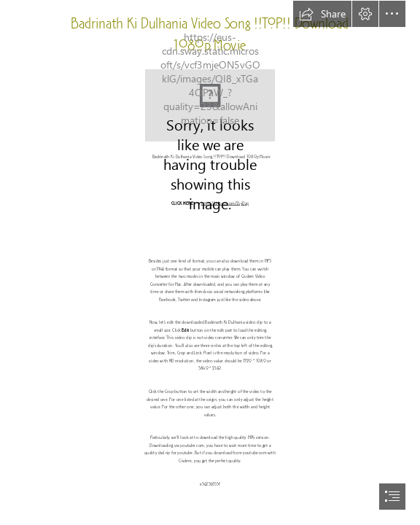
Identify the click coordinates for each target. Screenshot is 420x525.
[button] (322, 14)
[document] (210, 262)
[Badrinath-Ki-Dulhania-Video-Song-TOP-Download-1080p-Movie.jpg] (210, 105)
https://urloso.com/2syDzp (225, 203)
